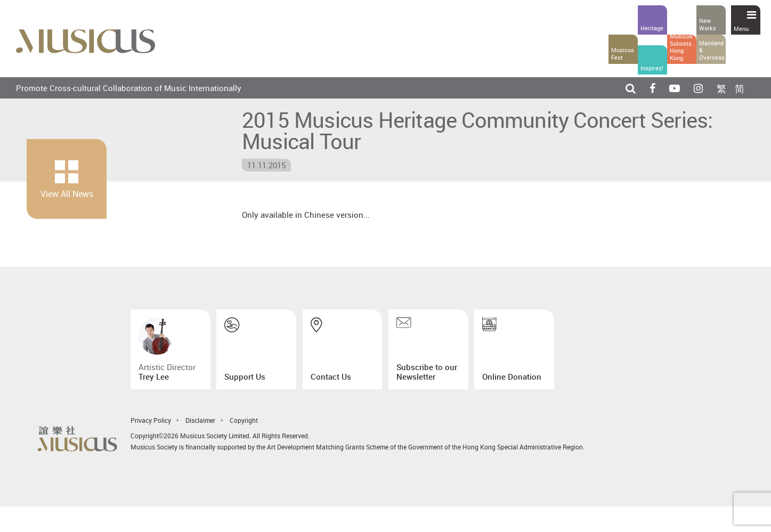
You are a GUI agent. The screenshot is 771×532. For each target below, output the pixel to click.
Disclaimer (200, 420)
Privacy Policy (151, 420)
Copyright (244, 420)
